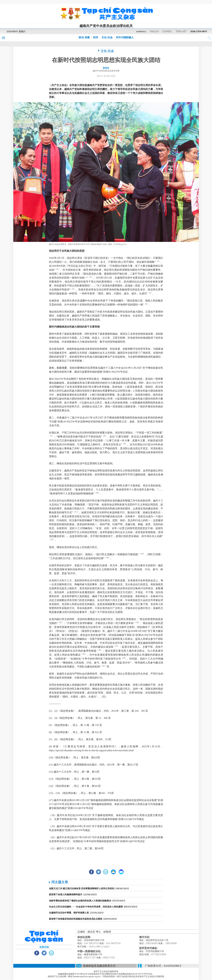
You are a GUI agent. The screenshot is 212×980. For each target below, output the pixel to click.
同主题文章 (60, 882)
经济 (96, 37)
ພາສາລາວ (141, 31)
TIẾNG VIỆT (181, 31)
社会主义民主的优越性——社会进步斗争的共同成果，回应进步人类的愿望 (86, 907)
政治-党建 (84, 37)
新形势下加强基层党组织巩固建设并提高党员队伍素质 (76, 919)
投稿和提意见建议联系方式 (99, 966)
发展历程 (44, 947)
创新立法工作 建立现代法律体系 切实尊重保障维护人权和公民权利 (82, 888)
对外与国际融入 (125, 37)
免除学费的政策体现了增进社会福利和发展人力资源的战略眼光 (80, 901)
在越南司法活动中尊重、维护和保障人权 (69, 913)
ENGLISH (154, 31)
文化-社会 (107, 37)
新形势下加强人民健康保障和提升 (66, 894)
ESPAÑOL (167, 31)
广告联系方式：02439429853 (163, 966)
